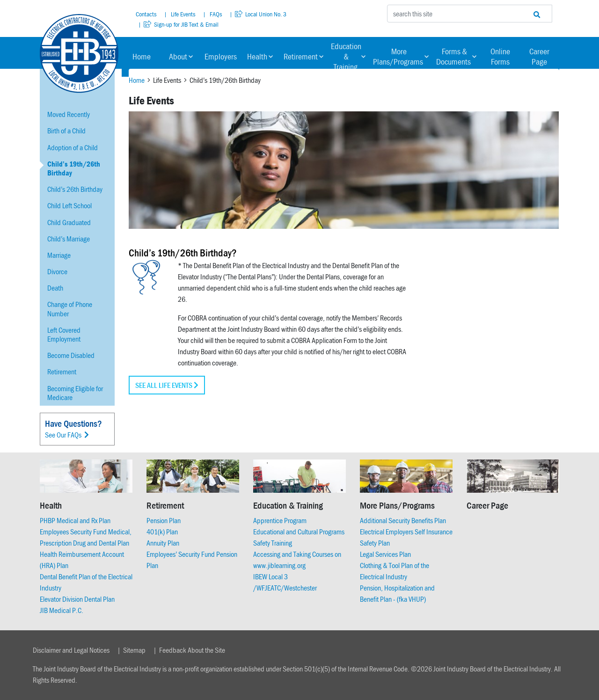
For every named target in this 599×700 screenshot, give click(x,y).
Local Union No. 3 (261, 14)
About (181, 56)
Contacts (146, 14)
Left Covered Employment (64, 334)
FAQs (215, 14)
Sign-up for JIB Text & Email (181, 24)
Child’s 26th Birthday (75, 189)
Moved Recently (69, 114)
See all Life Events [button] (167, 385)
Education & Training (348, 56)
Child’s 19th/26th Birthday (74, 168)
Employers (221, 56)
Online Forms (500, 56)
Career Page (539, 56)
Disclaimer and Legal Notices (71, 650)
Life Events (182, 14)
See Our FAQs (67, 435)
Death (55, 288)
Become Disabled (71, 355)
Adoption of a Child (73, 147)
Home (142, 56)
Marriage (59, 255)
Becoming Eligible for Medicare (75, 393)
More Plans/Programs (401, 56)
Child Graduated (69, 222)
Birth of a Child (66, 131)
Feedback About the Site (192, 650)
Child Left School (69, 205)
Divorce (57, 271)
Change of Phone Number (70, 309)
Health (260, 56)
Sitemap (134, 650)
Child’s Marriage (69, 239)
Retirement (303, 56)
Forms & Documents (456, 56)
